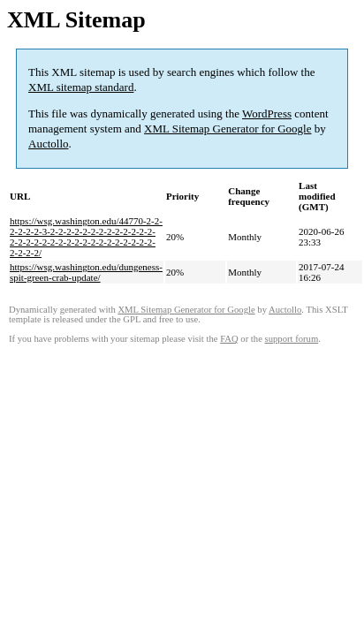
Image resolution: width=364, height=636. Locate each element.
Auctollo (49, 144)
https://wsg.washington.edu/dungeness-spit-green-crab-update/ (86, 272)
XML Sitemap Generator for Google (227, 129)
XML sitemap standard (81, 87)
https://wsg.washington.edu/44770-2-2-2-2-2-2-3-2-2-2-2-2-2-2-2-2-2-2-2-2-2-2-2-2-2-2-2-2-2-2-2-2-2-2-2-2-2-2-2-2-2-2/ (86, 237)
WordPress (267, 114)
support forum (292, 339)
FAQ (229, 339)
